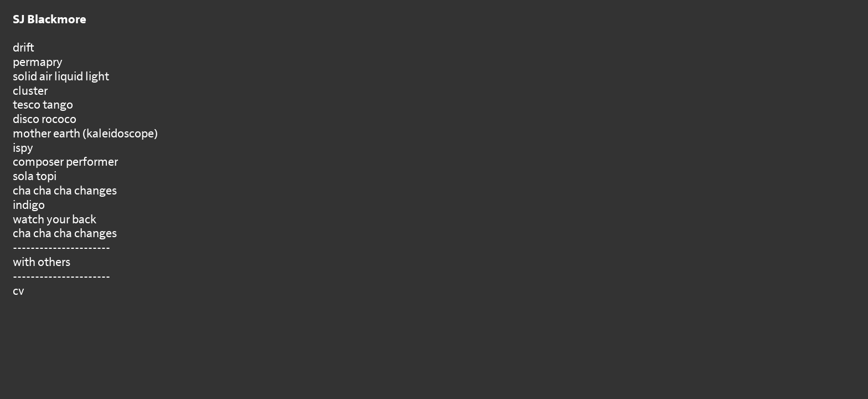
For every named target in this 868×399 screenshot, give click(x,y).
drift (24, 48)
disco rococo (45, 119)
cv (19, 291)
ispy (23, 148)
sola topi (35, 177)
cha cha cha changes (65, 191)
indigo (29, 205)
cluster (30, 91)
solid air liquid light (61, 77)
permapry (38, 62)
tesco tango (43, 105)
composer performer (65, 162)
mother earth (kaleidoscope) (85, 134)
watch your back (55, 220)
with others (42, 262)
